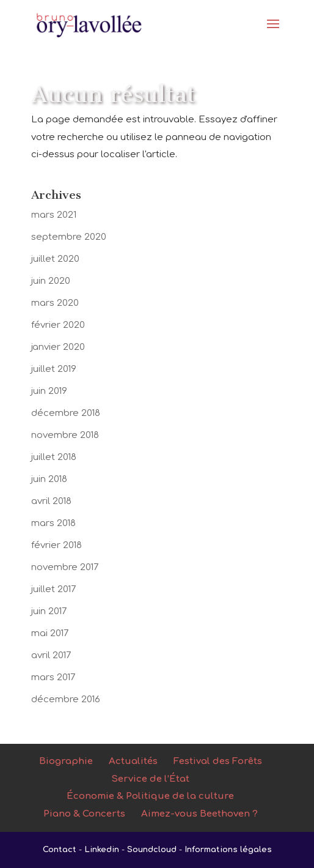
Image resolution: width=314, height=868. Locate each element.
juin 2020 (51, 281)
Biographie (66, 761)
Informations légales (228, 850)
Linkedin (102, 850)
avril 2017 (51, 655)
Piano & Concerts (84, 814)
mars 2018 (53, 523)
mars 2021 (54, 215)
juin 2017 (49, 611)
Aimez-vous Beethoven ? (199, 814)
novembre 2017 (65, 567)
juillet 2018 (54, 457)
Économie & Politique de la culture (150, 796)
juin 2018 (49, 479)
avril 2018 (51, 501)
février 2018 (57, 545)
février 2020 (58, 325)
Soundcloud (152, 850)
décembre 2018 (66, 413)
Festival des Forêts (218, 761)
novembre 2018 (65, 435)
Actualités (133, 761)
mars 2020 (55, 303)
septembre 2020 (69, 237)
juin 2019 (49, 391)
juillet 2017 (54, 589)
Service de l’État (150, 779)
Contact (60, 850)
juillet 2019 (54, 369)
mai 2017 (50, 633)
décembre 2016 (66, 699)
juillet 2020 (55, 259)
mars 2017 (53, 677)
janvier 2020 (58, 347)
